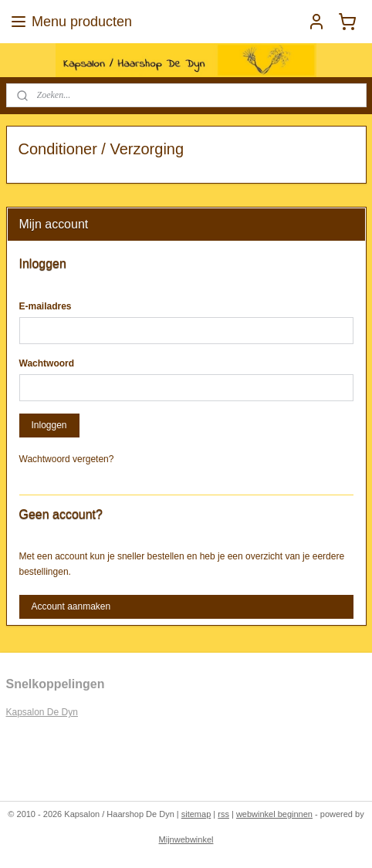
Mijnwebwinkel (186, 839)
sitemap (196, 814)
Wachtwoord (47, 363)
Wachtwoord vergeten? (67, 459)
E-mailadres (46, 306)
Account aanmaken (71, 606)
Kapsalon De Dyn (42, 712)
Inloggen (49, 425)
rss (223, 814)
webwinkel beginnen (274, 814)
